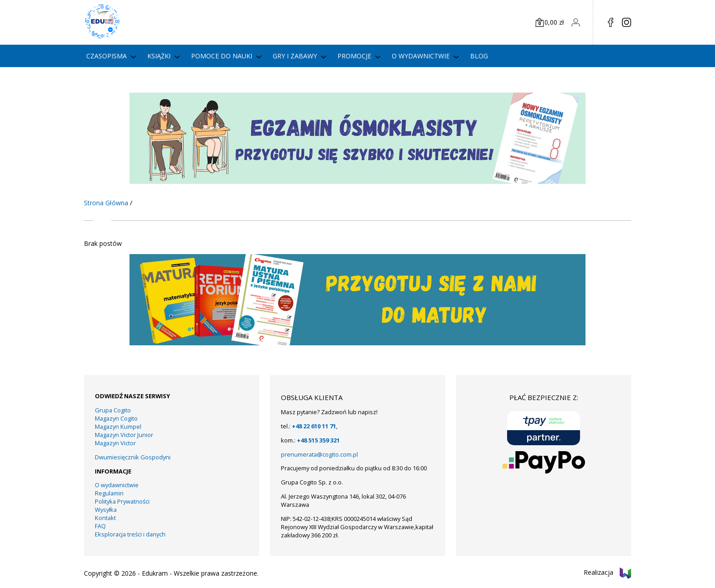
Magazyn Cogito (116, 418)
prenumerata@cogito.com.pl (319, 454)
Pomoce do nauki (222, 56)
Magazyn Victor (115, 443)
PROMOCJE (354, 56)
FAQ (100, 526)
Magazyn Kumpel (118, 427)
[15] (357, 343)
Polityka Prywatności (122, 501)
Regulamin (109, 493)
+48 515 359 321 (318, 440)
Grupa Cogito (113, 410)
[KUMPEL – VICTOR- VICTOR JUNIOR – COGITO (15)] (357, 181)
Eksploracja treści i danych (130, 534)
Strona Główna (106, 203)
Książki (159, 56)
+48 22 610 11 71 (314, 426)
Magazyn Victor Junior (124, 435)
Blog (479, 56)
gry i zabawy (295, 56)
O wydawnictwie (421, 56)
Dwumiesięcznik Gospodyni (133, 457)
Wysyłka (106, 510)
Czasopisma (106, 56)
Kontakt (105, 518)
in (627, 22)
